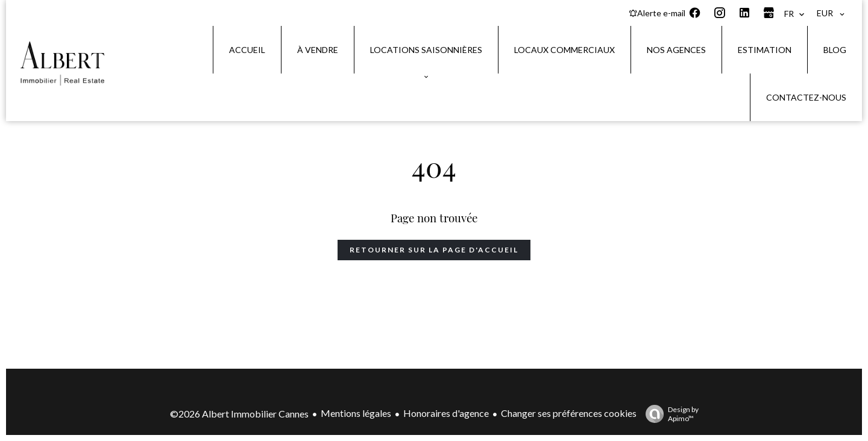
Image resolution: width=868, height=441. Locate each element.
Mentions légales (356, 413)
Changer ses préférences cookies (569, 413)
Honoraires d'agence (446, 413)
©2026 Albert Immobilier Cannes (239, 414)
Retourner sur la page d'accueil (434, 250)
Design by (669, 414)
